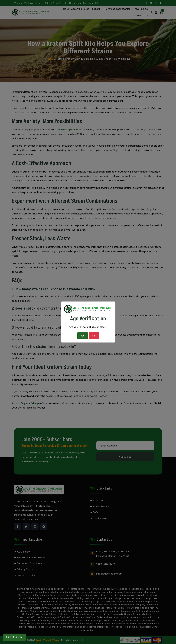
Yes (83, 336)
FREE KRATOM (14, 637)
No (94, 336)
